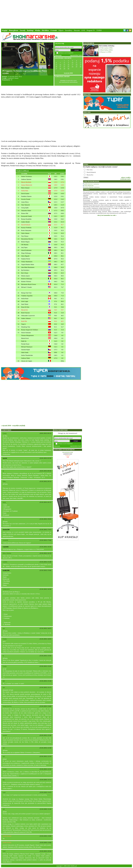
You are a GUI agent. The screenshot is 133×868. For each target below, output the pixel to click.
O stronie (54, 30)
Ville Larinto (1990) (107, 48)
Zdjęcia (61, 30)
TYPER (99, 30)
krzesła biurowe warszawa (92, 187)
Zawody (23, 30)
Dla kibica (45, 30)
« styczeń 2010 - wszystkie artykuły (13, 426)
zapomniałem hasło (76, 55)
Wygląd (5, 30)
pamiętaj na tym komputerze (66, 53)
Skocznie (77, 30)
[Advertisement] (66, 14)
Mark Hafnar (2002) (107, 50)
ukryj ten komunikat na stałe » (107, 215)
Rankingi (30, 30)
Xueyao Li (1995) (106, 52)
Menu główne (14, 30)
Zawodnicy (69, 30)
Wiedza (37, 30)
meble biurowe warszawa (92, 184)
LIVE (83, 30)
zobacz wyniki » (126, 177)
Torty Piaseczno (89, 185)
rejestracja (58, 55)
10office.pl (74, 866)
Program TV (91, 30)
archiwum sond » (126, 179)
